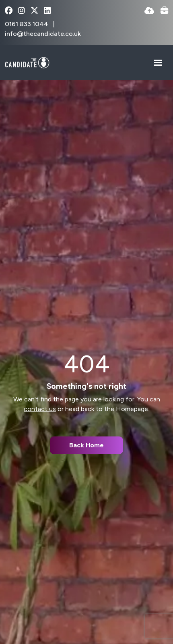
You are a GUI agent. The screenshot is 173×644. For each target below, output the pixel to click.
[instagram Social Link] (22, 11)
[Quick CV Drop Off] (149, 11)
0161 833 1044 (27, 24)
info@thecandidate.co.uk (43, 34)
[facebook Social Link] (9, 11)
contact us (40, 409)
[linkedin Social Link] (47, 11)
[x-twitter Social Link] (34, 11)
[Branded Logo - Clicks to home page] (27, 62)
